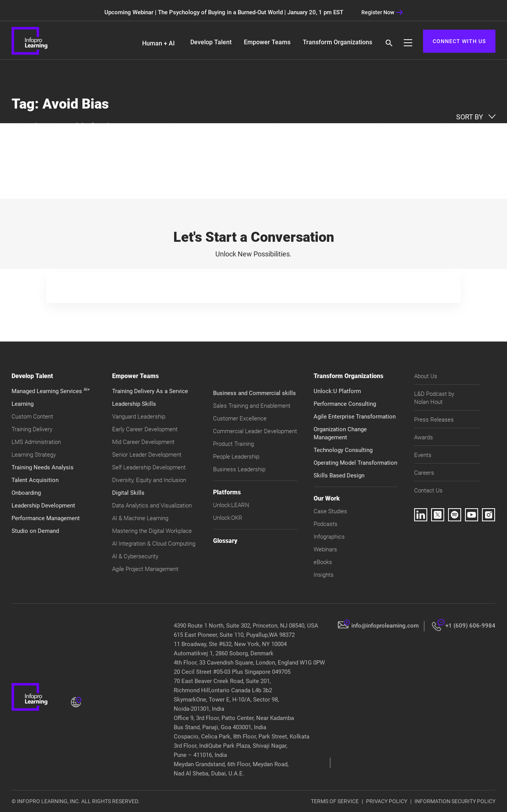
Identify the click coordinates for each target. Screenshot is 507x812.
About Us (426, 376)
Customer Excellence (240, 419)
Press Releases (434, 420)
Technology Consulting (343, 450)
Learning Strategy (34, 455)
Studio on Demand (35, 531)
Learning (23, 404)
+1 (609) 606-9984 (470, 626)
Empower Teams (267, 42)
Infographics (329, 537)
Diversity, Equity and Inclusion (149, 480)
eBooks (323, 562)
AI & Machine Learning (140, 518)
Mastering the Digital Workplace (152, 531)
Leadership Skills (134, 404)
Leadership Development (43, 506)
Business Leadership (239, 469)
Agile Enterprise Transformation (355, 417)
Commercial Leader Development (255, 431)
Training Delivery (32, 429)
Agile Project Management (145, 569)
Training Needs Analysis (43, 467)
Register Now (382, 12)
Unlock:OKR (228, 518)
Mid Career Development (143, 442)
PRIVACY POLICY (387, 801)
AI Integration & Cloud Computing (154, 544)
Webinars (325, 549)
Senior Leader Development (147, 455)
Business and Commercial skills (254, 393)
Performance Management (46, 518)
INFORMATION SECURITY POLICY (455, 801)
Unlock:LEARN (231, 505)
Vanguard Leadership (139, 417)
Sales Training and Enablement (252, 406)
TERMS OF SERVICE (335, 801)
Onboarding (26, 493)
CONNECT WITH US (459, 41)
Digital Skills (128, 493)
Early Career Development (145, 429)
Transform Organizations (337, 42)
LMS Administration (36, 442)
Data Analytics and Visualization (152, 506)
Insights (324, 575)
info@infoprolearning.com (385, 626)
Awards (424, 437)
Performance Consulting (345, 404)
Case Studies (330, 511)
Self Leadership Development (149, 467)
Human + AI (159, 43)
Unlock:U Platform (337, 391)
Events (423, 455)
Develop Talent (211, 42)
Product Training (233, 444)
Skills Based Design (339, 475)
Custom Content (32, 417)
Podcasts (326, 524)
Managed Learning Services (51, 391)
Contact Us (428, 491)
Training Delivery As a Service (150, 391)
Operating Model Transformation (355, 463)
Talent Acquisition (35, 480)
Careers (424, 473)
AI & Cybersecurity (135, 556)
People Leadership (236, 457)
